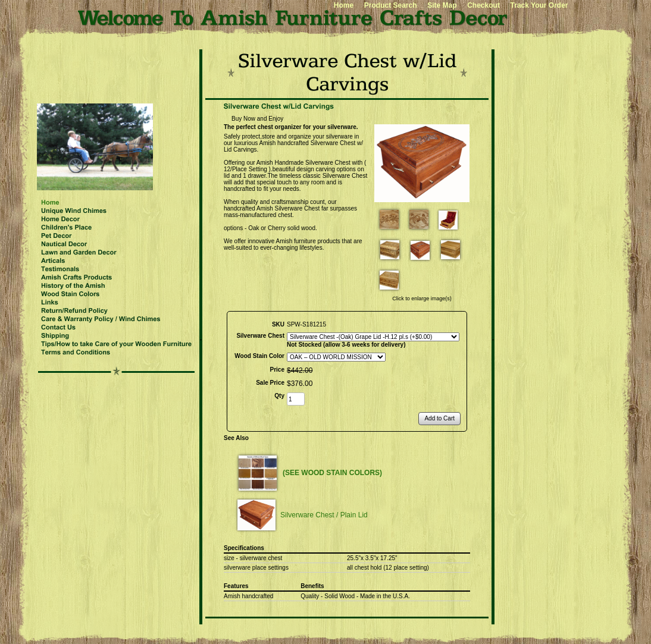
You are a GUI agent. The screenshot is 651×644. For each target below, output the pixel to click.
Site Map (442, 5)
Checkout (483, 5)
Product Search (391, 5)
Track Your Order (539, 5)
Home (344, 5)
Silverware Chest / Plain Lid (324, 515)
